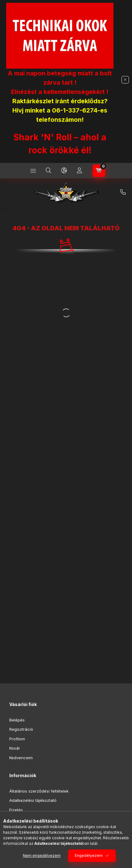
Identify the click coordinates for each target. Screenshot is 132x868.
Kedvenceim (21, 758)
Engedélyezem (89, 855)
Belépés (17, 720)
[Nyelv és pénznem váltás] (64, 171)
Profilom (17, 739)
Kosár (15, 748)
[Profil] (79, 171)
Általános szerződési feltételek (39, 791)
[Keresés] (49, 171)
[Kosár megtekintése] (99, 171)
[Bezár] (125, 80)
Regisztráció (21, 729)
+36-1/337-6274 (123, 192)
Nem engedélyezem (42, 855)
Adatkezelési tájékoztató (33, 800)
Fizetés (16, 810)
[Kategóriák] (33, 171)
